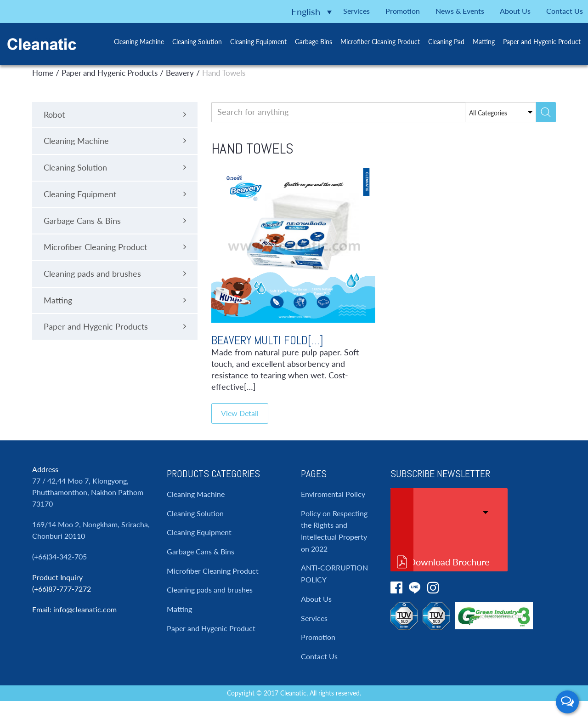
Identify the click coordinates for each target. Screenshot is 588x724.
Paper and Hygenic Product (535, 41)
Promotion (376, 10)
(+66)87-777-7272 (62, 589)
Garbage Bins (305, 41)
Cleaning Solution (188, 41)
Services (325, 10)
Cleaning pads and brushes (210, 590)
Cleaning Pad (439, 41)
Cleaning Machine (129, 41)
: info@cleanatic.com (83, 609)
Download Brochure (449, 562)
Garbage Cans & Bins (201, 551)
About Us (501, 10)
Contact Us (554, 10)
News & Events (440, 10)
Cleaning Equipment (250, 41)
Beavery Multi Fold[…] (267, 340)
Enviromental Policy (333, 494)
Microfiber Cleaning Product (372, 41)
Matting (477, 41)
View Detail (240, 413)
